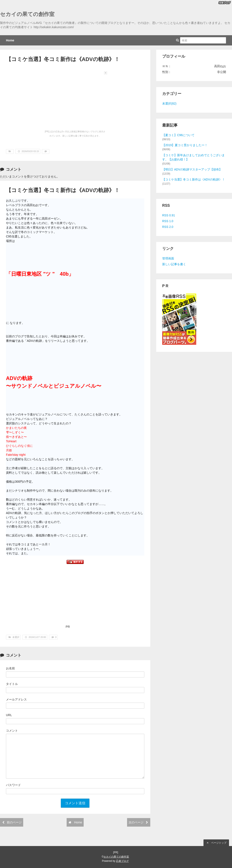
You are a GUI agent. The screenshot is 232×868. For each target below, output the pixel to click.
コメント (12, 731)
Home (10, 40)
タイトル (12, 684)
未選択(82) (169, 103)
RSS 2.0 (168, 227)
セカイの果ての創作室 (27, 14)
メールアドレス (16, 699)
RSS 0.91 (169, 215)
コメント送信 (75, 803)
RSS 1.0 (168, 221)
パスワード (13, 785)
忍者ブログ (122, 861)
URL (9, 715)
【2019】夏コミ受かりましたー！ (185, 145)
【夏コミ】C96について (178, 135)
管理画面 (168, 258)
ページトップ (216, 843)
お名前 (10, 668)
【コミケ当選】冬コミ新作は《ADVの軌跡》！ (194, 179)
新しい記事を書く (174, 264)
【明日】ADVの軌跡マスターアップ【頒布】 (192, 169)
